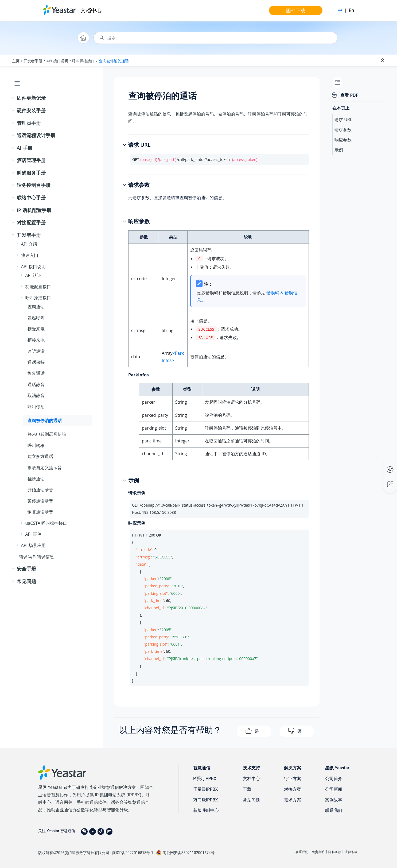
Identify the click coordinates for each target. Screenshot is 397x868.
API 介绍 (29, 244)
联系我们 (334, 810)
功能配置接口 (38, 287)
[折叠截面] (383, 60)
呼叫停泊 (36, 407)
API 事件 (33, 534)
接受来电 (36, 329)
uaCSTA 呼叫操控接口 (46, 523)
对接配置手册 (31, 222)
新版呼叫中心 (206, 810)
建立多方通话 (40, 456)
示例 (339, 150)
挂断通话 (36, 479)
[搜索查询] (215, 38)
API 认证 (33, 275)
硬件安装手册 (31, 110)
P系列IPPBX (205, 779)
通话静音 (36, 384)
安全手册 (26, 569)
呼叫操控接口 (83, 61)
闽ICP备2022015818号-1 (133, 853)
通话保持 (36, 362)
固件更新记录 (31, 98)
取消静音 (36, 395)
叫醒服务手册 (31, 173)
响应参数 (343, 140)
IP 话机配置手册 (34, 210)
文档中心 (91, 10)
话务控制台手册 (34, 185)
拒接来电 (36, 340)
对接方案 (293, 789)
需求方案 (293, 800)
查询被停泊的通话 (114, 61)
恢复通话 (36, 373)
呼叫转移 (36, 445)
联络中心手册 (31, 198)
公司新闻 (334, 789)
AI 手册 (25, 148)
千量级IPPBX (206, 789)
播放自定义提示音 (45, 468)
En (351, 10)
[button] (14, 98)
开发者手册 (33, 61)
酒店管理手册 (31, 160)
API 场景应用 (33, 545)
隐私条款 (335, 852)
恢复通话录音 (40, 512)
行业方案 (293, 779)
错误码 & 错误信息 (37, 557)
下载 (247, 789)
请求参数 (343, 130)
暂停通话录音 (40, 501)
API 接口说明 (57, 61)
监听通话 (36, 351)
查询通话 (36, 307)
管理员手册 (29, 123)
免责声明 (318, 852)
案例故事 (334, 800)
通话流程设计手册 (36, 135)
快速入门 (30, 255)
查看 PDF (349, 95)
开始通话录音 (40, 490)
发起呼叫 (36, 318)
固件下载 (296, 10)
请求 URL (343, 119)
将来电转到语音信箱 (47, 434)
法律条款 (351, 852)
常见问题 (26, 581)
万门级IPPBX (206, 800)
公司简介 (334, 779)
